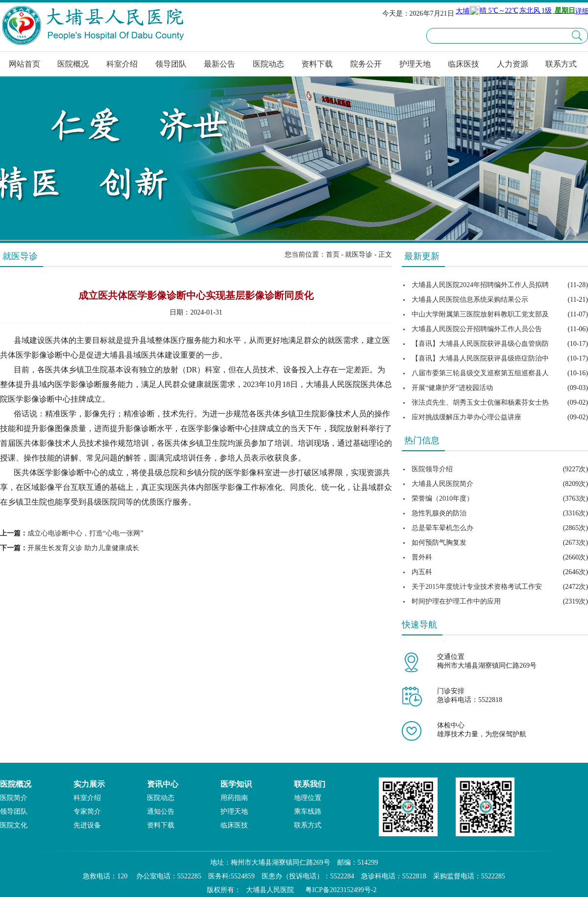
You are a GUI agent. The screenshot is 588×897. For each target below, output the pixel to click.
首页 (333, 255)
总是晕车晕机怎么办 (442, 528)
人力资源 (513, 64)
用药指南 (234, 798)
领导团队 (171, 64)
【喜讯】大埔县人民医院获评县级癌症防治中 (480, 358)
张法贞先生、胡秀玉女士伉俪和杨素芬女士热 (480, 402)
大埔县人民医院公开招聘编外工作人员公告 (477, 329)
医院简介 (14, 798)
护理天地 (415, 64)
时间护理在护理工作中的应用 (456, 601)
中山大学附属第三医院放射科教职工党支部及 (480, 314)
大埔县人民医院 (270, 890)
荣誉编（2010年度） (442, 498)
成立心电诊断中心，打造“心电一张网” (85, 533)
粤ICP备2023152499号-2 (341, 890)
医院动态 (269, 64)
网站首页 (24, 64)
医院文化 (14, 825)
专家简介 (87, 812)
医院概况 (73, 64)
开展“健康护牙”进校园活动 (452, 388)
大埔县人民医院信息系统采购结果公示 (470, 300)
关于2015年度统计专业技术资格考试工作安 (477, 587)
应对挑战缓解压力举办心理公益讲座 (466, 417)
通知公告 (161, 812)
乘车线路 (308, 812)
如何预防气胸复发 (439, 543)
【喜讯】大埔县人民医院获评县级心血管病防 (480, 344)
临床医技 (464, 64)
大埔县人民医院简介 (442, 484)
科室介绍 (122, 64)
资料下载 (317, 64)
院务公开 (366, 64)
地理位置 (308, 798)
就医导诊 (359, 255)
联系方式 (561, 64)
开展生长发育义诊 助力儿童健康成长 (83, 548)
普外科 (422, 557)
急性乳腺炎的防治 (439, 513)
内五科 (422, 572)
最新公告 (220, 64)
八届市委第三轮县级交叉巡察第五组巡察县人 (480, 373)
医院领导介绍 (432, 469)
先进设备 (87, 825)
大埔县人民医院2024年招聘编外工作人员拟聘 (480, 285)
